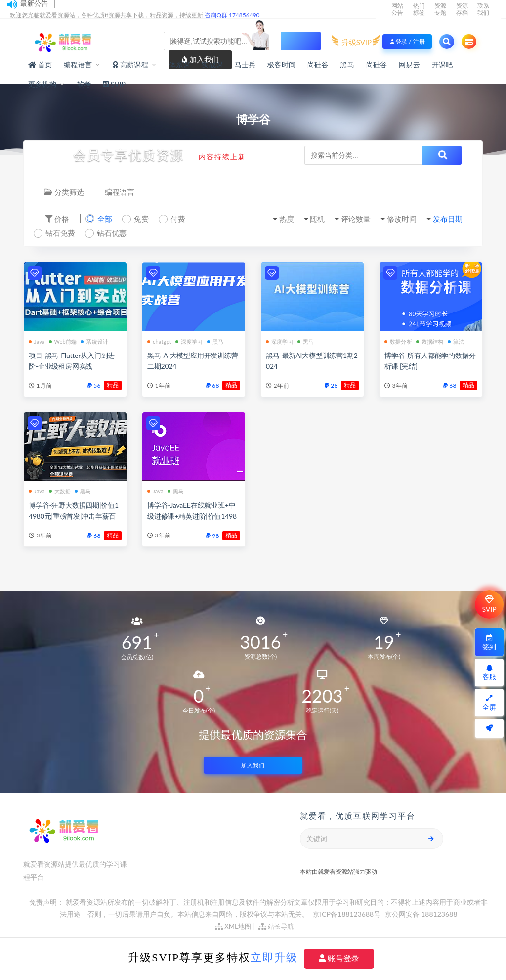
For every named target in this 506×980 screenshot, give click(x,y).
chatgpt (159, 341)
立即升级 (274, 958)
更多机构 (42, 84)
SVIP (489, 604)
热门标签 (419, 9)
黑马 (347, 65)
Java (37, 341)
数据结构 (430, 341)
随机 (317, 219)
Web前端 (63, 341)
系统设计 (94, 341)
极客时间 (281, 65)
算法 (456, 341)
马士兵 (245, 65)
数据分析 (398, 341)
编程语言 (78, 65)
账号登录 (339, 958)
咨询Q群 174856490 (232, 15)
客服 (489, 673)
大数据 (60, 491)
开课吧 (443, 65)
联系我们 (483, 9)
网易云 (409, 65)
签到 (489, 643)
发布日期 (448, 219)
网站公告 (397, 9)
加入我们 (253, 765)
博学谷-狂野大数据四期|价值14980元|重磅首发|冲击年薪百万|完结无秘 (74, 516)
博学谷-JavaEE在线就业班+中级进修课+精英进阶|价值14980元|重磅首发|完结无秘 (192, 516)
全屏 (489, 703)
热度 (287, 219)
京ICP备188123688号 (347, 914)
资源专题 (440, 9)
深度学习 (189, 341)
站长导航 (276, 926)
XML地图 (233, 926)
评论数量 (356, 219)
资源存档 (462, 9)
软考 (84, 84)
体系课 (180, 65)
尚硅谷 (318, 65)
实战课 (212, 65)
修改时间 (402, 219)
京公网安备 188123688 (421, 914)
